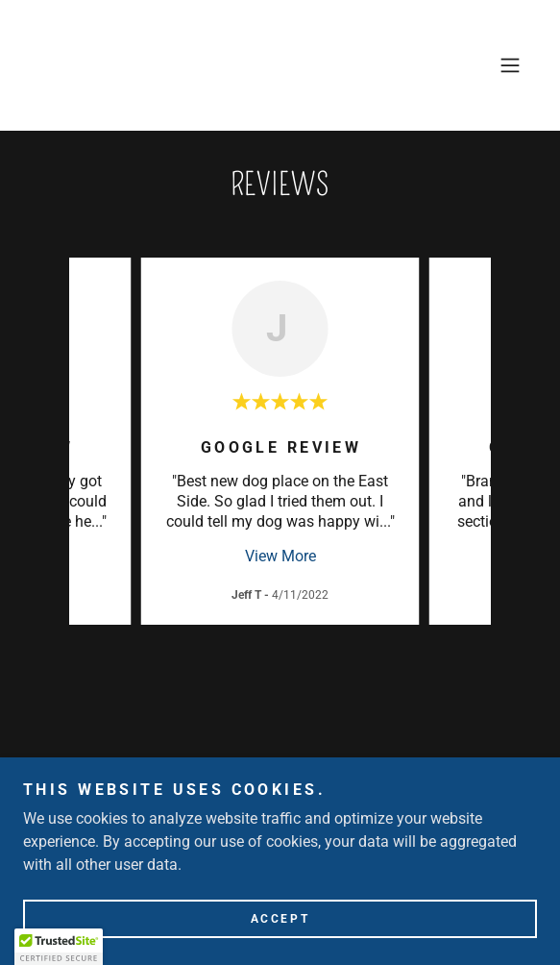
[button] (510, 65)
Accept (280, 919)
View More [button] (280, 556)
